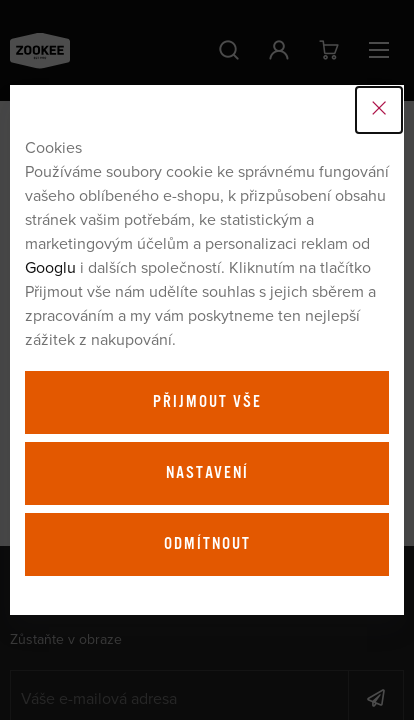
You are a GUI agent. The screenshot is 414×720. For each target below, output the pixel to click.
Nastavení (207, 473)
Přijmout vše (207, 402)
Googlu (50, 267)
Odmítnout (207, 544)
